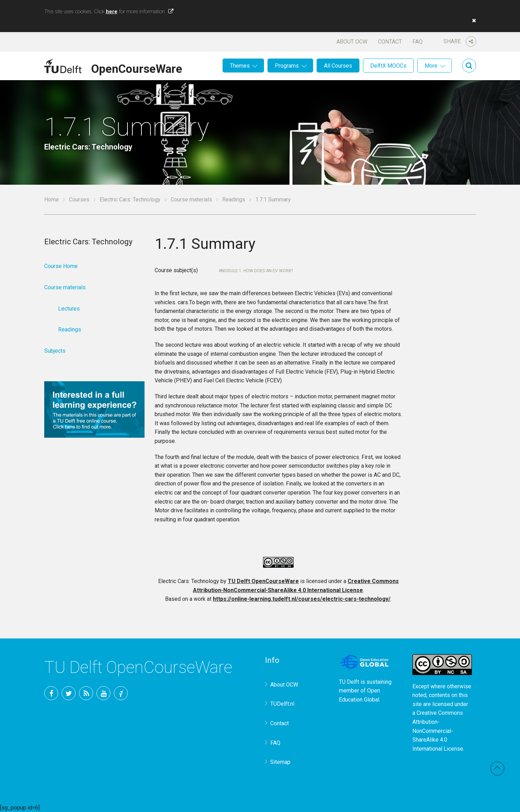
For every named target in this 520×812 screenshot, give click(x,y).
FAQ (417, 42)
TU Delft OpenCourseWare (263, 581)
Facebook (51, 693)
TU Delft (121, 693)
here (112, 12)
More (431, 66)
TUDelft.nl (282, 704)
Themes (240, 66)
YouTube (103, 693)
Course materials (191, 200)
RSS (86, 693)
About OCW (352, 42)
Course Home (61, 266)
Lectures (69, 309)
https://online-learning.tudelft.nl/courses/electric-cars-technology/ (302, 599)
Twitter (69, 693)
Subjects (55, 351)
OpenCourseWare (137, 68)
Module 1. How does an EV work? (257, 271)
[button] (472, 21)
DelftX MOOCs (388, 66)
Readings (234, 200)
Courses (79, 200)
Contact (390, 42)
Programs (287, 66)
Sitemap (280, 762)
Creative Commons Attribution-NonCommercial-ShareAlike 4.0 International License (438, 731)
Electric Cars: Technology (130, 200)
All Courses (338, 66)
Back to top (497, 768)
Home (52, 200)
